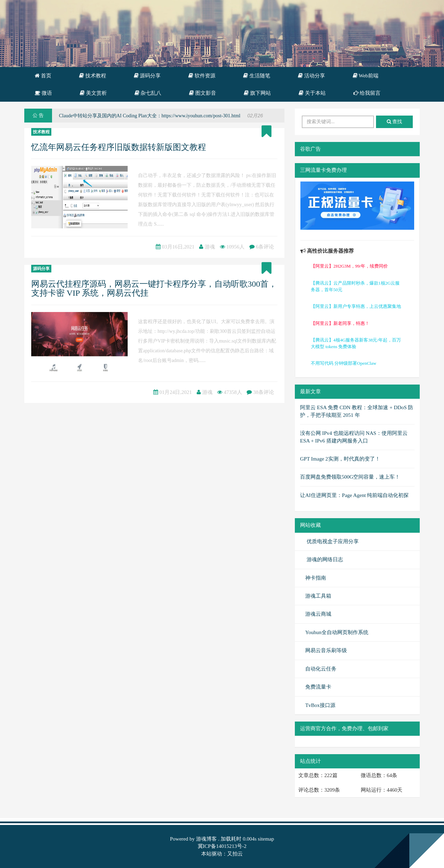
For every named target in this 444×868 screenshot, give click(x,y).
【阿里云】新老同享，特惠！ (340, 323)
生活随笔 (257, 76)
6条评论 (265, 247)
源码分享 (147, 76)
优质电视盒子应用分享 (332, 541)
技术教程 (93, 76)
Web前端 (366, 76)
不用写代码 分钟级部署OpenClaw (344, 363)
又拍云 (235, 854)
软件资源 (202, 76)
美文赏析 (93, 93)
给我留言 (367, 93)
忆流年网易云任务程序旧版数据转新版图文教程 (119, 147)
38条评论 (264, 392)
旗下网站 (257, 93)
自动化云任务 (321, 669)
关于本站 (312, 93)
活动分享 (311, 76)
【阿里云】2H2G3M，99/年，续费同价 (349, 266)
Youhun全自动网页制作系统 (337, 632)
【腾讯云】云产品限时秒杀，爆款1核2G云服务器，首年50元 (355, 286)
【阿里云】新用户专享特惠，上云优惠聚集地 (356, 306)
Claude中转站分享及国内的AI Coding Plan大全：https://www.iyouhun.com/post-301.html (150, 116)
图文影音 (203, 93)
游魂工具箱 (318, 596)
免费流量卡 (318, 687)
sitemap (266, 839)
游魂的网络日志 (324, 559)
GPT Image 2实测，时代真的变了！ (340, 459)
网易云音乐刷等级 (326, 650)
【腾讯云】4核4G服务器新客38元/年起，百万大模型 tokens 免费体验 (356, 343)
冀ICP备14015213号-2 (222, 846)
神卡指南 (316, 578)
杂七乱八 (148, 93)
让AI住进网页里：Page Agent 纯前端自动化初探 (354, 495)
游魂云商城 (318, 614)
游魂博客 (206, 839)
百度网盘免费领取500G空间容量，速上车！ (350, 477)
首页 (43, 76)
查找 (395, 122)
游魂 (210, 247)
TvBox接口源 (320, 705)
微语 (43, 93)
